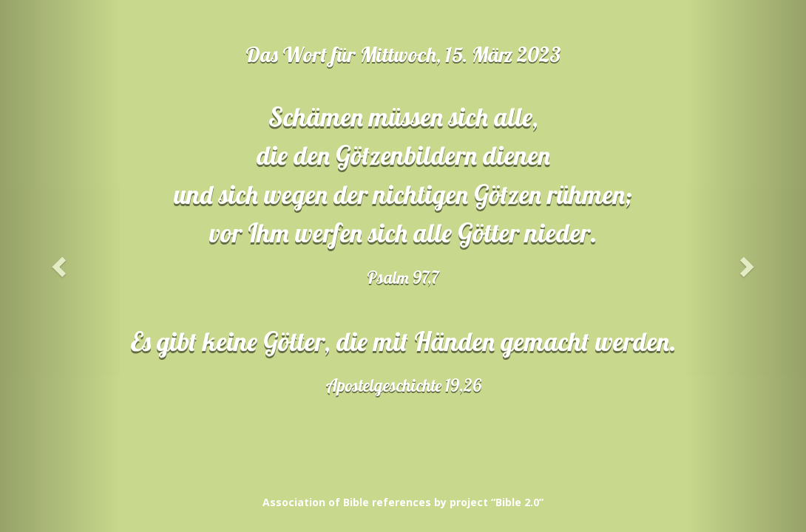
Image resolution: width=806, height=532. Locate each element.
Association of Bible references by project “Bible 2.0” (403, 502)
